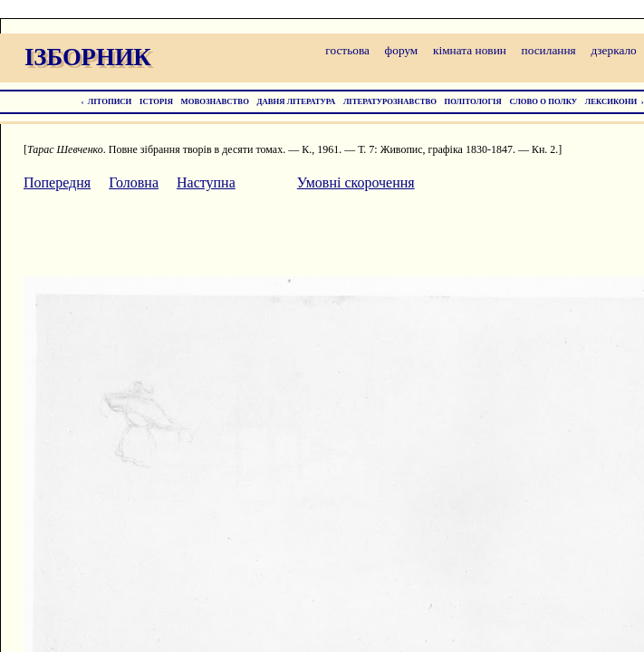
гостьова (347, 50)
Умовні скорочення (356, 182)
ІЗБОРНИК (88, 57)
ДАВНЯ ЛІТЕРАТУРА (297, 101)
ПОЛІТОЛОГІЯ (473, 101)
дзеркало (613, 50)
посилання (549, 50)
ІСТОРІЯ (156, 101)
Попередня (57, 182)
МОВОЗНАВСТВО (215, 101)
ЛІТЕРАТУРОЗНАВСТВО (390, 101)
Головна (134, 182)
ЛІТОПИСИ (110, 101)
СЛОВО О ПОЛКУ (543, 101)
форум (402, 50)
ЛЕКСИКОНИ (611, 101)
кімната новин (470, 50)
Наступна (206, 182)
